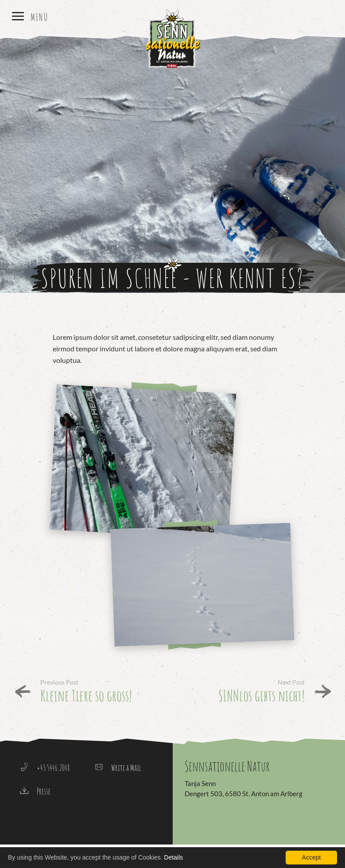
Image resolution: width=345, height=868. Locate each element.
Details (173, 857)
